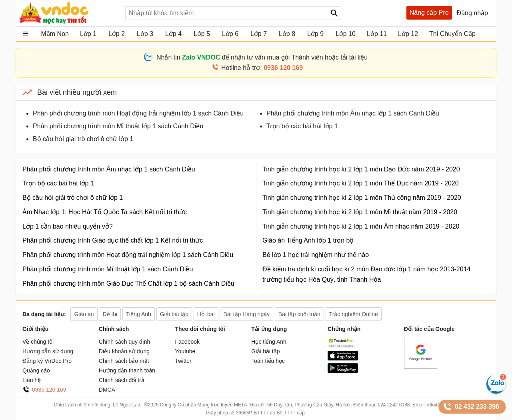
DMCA (107, 390)
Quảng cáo (36, 370)
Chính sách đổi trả (122, 380)
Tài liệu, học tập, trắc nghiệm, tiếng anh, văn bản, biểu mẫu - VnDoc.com (69, 13)
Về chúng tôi (38, 342)
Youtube (185, 351)
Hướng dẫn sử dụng (48, 351)
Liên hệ (32, 380)
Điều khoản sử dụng (124, 351)
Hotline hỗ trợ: (262, 68)
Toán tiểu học (268, 361)
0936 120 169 (49, 390)
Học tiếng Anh (269, 342)
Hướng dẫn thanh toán (127, 370)
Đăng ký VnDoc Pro (47, 361)
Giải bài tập (265, 351)
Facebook (187, 342)
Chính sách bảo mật (124, 361)
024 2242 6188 (394, 405)
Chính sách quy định (125, 342)
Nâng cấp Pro (429, 13)
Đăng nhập (472, 13)
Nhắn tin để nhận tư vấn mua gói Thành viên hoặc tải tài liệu (262, 57)
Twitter (183, 361)
